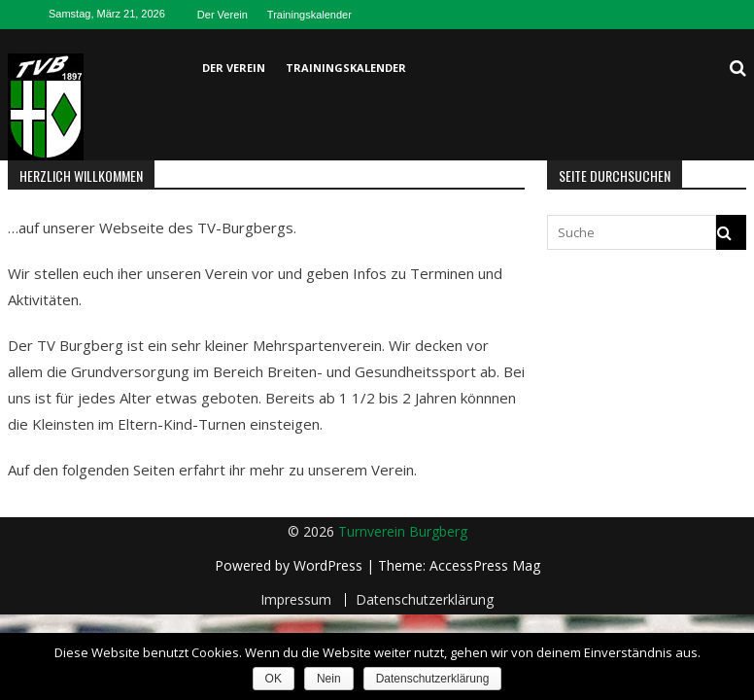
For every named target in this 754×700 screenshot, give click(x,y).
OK (274, 679)
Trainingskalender (309, 15)
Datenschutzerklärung (425, 600)
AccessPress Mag (485, 565)
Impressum (296, 600)
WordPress (330, 565)
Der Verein (223, 15)
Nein (329, 679)
